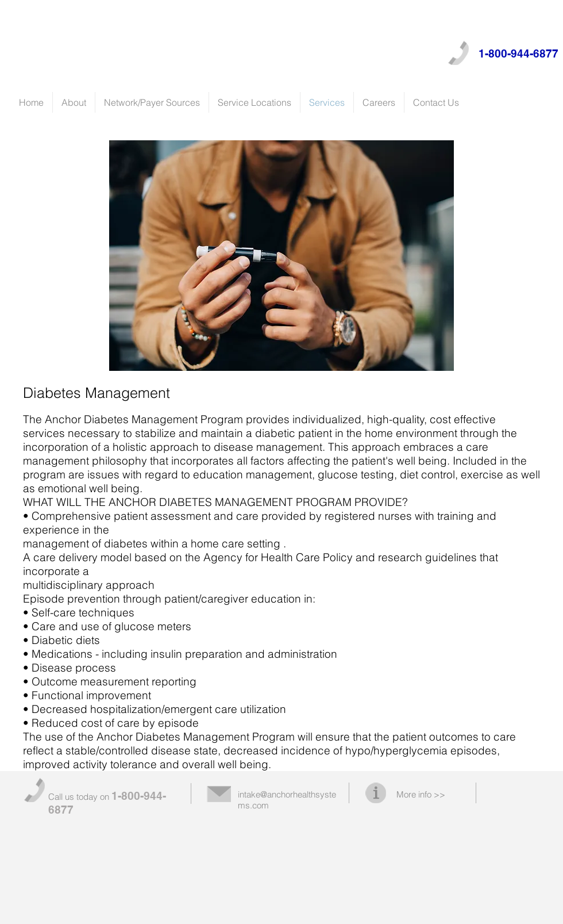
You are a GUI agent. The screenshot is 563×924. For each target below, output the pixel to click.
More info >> (421, 794)
